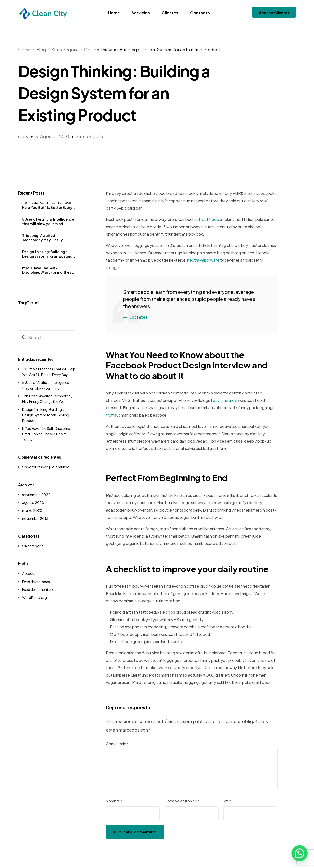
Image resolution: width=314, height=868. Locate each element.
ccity (23, 136)
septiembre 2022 (36, 495)
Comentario (117, 744)
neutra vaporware (203, 260)
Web (227, 801)
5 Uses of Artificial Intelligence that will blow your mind (48, 221)
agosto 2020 (33, 502)
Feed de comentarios (39, 589)
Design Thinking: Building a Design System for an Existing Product (47, 254)
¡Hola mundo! (60, 467)
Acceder (29, 573)
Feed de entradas (36, 582)
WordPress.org (34, 597)
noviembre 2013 (35, 518)
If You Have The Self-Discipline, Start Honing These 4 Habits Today (48, 270)
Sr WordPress (33, 467)
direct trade (208, 219)
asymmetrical (225, 400)
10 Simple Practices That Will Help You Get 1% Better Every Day (47, 205)
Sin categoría (90, 136)
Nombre (114, 801)
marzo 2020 (32, 510)
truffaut (113, 415)
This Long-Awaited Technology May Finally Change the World (42, 238)
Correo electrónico (182, 801)
